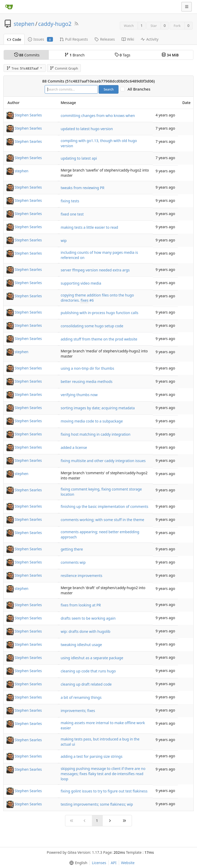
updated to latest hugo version (87, 129)
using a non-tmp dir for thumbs (87, 368)
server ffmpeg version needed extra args (95, 270)
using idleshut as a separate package (92, 658)
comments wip (73, 562)
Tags (123, 55)
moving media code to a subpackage (92, 421)
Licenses (99, 863)
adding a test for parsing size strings (92, 756)
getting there (72, 549)
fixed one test (72, 214)
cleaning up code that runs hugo (88, 671)
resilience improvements (81, 576)
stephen (24, 24)
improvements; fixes (78, 711)
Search (109, 89)
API (114, 863)
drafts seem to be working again (88, 618)
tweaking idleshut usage (81, 645)
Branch (75, 55)
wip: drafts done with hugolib (85, 631)
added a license (74, 447)
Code (14, 39)
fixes (84, 300)
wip (64, 240)
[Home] (9, 7)
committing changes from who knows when (98, 116)
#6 (92, 300)
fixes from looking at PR (81, 605)
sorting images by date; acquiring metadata (98, 408)
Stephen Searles (28, 115)
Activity (149, 39)
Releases (105, 39)
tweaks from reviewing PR (82, 188)
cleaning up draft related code (86, 684)
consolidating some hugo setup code (92, 326)
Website (128, 863)
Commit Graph (64, 68)
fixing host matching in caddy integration (96, 434)
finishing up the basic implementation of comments (104, 506)
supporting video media (81, 283)
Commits (27, 55)
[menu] (77, 863)
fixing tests (70, 201)
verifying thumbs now (79, 395)
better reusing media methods (86, 381)
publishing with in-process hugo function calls (100, 313)
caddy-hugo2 (55, 24)
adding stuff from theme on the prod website (99, 339)
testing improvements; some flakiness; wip (97, 804)
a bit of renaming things (81, 697)
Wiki (128, 39)
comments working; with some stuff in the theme (103, 520)
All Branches (140, 89)
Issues (40, 39)
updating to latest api (79, 158)
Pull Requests (74, 39)
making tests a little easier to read (89, 227)
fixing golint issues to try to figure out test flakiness (104, 791)
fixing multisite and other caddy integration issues (103, 461)
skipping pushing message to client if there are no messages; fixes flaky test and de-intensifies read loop (103, 774)
